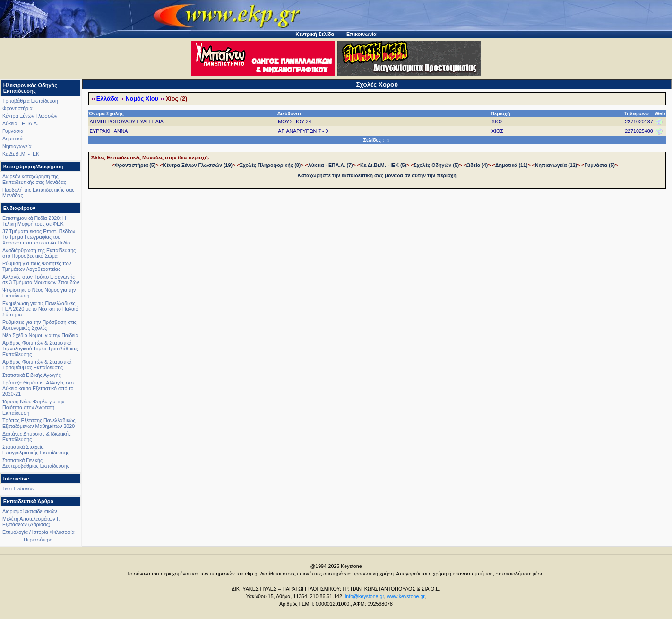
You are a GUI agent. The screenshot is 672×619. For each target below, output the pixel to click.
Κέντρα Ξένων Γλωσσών (30, 116)
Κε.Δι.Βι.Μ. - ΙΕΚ (21, 154)
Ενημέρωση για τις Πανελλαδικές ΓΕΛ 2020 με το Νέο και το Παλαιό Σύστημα (40, 309)
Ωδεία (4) (477, 165)
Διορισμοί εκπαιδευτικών (30, 511)
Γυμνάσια (13, 131)
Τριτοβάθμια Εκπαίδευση (30, 101)
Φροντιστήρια (17, 108)
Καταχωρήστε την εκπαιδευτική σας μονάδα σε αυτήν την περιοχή (377, 175)
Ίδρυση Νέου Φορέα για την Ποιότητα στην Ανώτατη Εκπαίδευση (33, 407)
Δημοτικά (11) (512, 165)
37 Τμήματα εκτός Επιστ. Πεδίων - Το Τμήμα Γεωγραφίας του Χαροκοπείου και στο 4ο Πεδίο (40, 237)
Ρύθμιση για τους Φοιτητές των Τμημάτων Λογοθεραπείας (37, 266)
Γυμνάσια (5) (600, 165)
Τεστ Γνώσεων (18, 488)
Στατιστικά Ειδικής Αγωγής (32, 375)
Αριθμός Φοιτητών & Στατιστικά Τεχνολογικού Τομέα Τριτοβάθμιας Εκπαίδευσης (40, 349)
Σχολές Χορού (377, 84)
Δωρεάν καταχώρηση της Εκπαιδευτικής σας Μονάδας (34, 179)
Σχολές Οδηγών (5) (436, 165)
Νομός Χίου (142, 99)
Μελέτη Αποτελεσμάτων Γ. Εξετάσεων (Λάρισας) (31, 522)
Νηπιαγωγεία (17, 146)
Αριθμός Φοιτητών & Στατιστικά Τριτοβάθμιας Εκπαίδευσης (37, 365)
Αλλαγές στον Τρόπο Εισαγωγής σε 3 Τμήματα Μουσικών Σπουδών (41, 279)
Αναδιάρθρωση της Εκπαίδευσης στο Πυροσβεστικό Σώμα (39, 253)
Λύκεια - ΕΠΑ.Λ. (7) (331, 165)
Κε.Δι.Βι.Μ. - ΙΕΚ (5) (383, 165)
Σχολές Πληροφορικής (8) (270, 165)
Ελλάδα (107, 99)
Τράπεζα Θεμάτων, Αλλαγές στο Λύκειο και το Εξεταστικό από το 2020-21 (38, 388)
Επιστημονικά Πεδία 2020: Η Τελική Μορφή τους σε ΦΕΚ (34, 221)
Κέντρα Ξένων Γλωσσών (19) (198, 165)
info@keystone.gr (365, 596)
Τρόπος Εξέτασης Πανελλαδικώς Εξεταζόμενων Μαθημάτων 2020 (39, 423)
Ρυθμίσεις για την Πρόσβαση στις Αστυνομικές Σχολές (39, 325)
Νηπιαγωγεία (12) (556, 165)
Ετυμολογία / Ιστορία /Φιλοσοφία (39, 532)
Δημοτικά (13, 139)
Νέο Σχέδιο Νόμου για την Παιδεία (40, 335)
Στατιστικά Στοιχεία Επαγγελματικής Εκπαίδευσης (36, 450)
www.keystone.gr (405, 596)
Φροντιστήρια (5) (135, 165)
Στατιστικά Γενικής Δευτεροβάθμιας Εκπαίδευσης (36, 463)
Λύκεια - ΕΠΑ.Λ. (20, 123)
